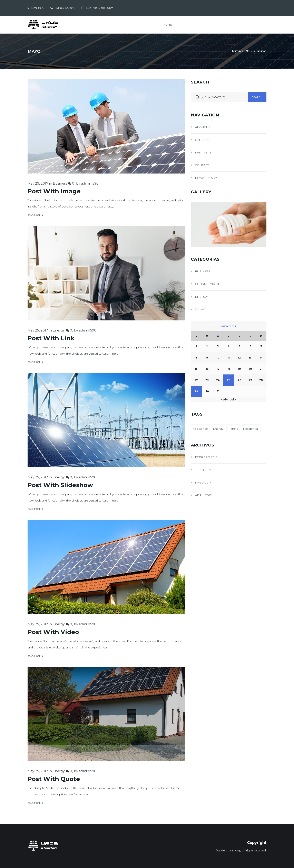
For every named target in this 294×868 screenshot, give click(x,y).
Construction (207, 284)
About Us (203, 127)
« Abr (225, 400)
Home (168, 25)
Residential (251, 429)
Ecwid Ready (206, 178)
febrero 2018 (206, 457)
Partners (203, 152)
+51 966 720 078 (65, 8)
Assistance (200, 429)
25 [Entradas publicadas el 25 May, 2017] (229, 380)
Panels (233, 429)
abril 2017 (203, 495)
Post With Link (51, 338)
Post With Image (54, 191)
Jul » (233, 400)
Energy (59, 330)
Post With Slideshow (60, 485)
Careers (202, 140)
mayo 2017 (203, 482)
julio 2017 (203, 470)
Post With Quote (54, 779)
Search (257, 97)
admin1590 (90, 183)
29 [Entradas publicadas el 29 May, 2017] (196, 391)
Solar (200, 309)
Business (60, 183)
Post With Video (53, 632)
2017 (249, 51)
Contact (202, 165)
